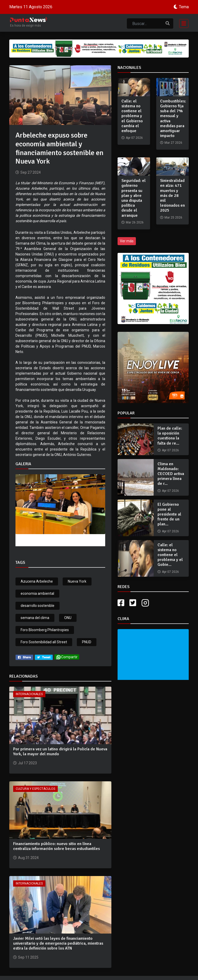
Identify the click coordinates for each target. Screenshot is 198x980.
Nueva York (77, 581)
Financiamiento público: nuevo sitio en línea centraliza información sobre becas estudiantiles (56, 846)
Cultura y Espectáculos (35, 789)
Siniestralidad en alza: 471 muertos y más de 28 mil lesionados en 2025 (172, 195)
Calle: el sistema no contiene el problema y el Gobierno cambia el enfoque (132, 116)
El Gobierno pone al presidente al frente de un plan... (169, 514)
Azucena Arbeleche (37, 581)
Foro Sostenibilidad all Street (44, 642)
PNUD (87, 642)
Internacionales (29, 694)
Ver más (127, 241)
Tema (184, 7)
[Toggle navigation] (182, 23)
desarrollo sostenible (38, 606)
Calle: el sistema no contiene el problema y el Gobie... (170, 555)
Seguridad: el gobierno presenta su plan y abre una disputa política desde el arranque (134, 198)
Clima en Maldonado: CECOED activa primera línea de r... (171, 474)
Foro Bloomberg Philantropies (45, 630)
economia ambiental (37, 593)
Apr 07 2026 (170, 450)
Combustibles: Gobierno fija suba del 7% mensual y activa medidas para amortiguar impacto (173, 118)
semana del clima (35, 618)
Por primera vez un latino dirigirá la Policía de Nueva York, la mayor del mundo (60, 752)
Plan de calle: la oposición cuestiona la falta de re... (170, 436)
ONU (68, 618)
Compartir (67, 657)
